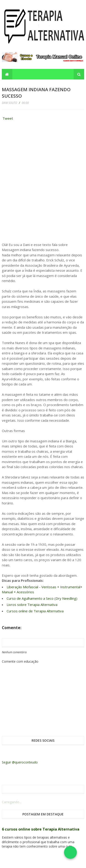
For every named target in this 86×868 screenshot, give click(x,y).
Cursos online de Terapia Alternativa (35, 611)
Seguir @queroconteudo (20, 762)
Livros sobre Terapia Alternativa (32, 605)
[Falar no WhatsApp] (70, 852)
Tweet (8, 118)
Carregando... (12, 802)
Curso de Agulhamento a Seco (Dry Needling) (42, 598)
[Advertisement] (36, 153)
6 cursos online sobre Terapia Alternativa (41, 829)
